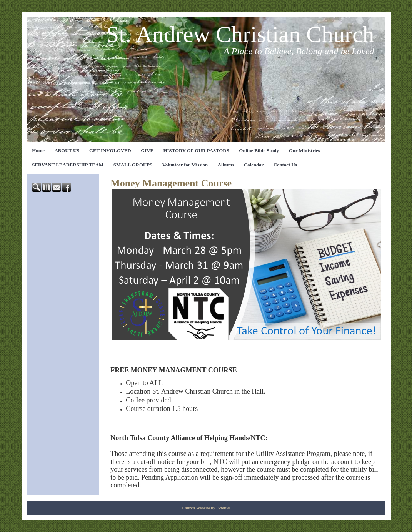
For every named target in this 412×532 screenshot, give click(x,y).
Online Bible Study (259, 151)
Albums (226, 165)
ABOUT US (67, 151)
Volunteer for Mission (185, 165)
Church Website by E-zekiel (206, 508)
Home (38, 151)
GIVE (147, 151)
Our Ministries (304, 151)
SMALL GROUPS (133, 165)
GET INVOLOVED (110, 151)
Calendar (254, 165)
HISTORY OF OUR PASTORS (196, 151)
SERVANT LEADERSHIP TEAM (68, 165)
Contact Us (285, 165)
